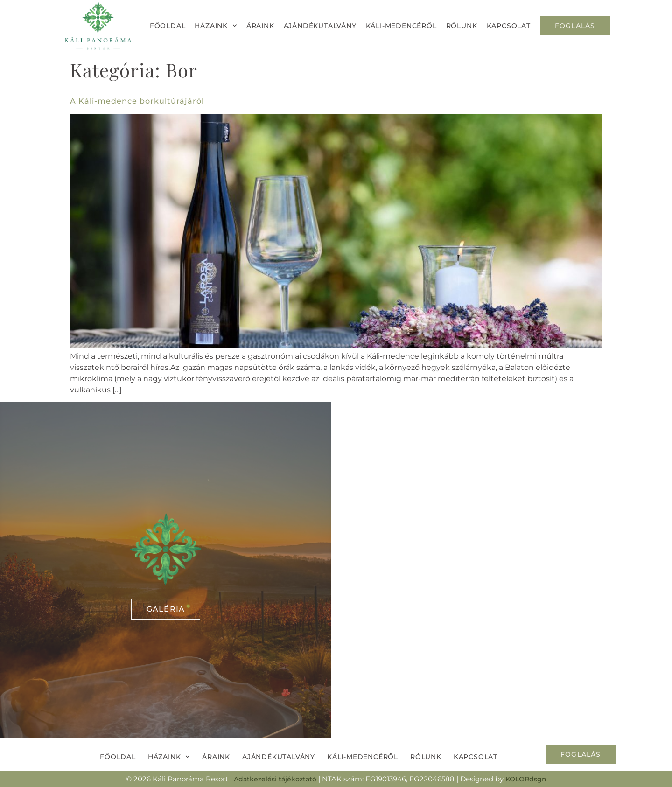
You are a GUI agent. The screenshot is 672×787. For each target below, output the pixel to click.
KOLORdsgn (526, 779)
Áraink (260, 26)
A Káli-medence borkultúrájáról (137, 101)
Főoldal (168, 26)
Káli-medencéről (401, 26)
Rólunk (462, 26)
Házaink (216, 26)
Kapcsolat (509, 26)
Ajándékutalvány (320, 26)
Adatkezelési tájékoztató (275, 779)
